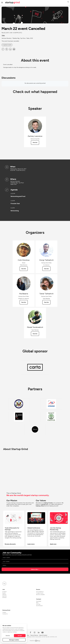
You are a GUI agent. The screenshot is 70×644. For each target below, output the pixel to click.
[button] (68, 2)
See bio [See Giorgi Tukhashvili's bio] (46, 269)
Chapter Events (40, 593)
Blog (37, 603)
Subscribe (34, 569)
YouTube (38, 604)
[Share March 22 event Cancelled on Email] (14, 49)
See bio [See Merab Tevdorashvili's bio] (35, 334)
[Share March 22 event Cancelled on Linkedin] (10, 49)
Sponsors (5, 596)
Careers (4, 612)
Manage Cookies (14, 640)
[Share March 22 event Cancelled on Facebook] (3, 49)
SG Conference (40, 592)
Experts (4, 593)
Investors (4, 592)
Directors (4, 597)
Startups (4, 595)
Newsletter (39, 601)
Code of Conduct (43, 635)
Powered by (35, 641)
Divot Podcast (39, 606)
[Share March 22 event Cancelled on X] (7, 49)
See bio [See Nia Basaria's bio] (24, 302)
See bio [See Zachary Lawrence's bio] (35, 142)
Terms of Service (34, 635)
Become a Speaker (40, 595)
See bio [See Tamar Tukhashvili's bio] (46, 302)
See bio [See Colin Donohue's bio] (24, 269)
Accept (20, 636)
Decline (8, 636)
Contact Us (5, 614)
